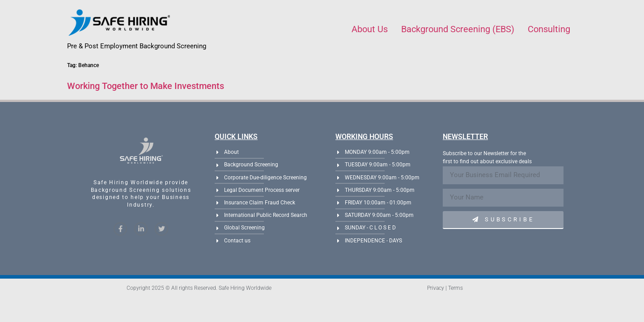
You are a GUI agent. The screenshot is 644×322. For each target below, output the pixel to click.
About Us (370, 29)
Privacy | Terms (445, 288)
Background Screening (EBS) (458, 29)
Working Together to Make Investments (146, 86)
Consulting (549, 29)
